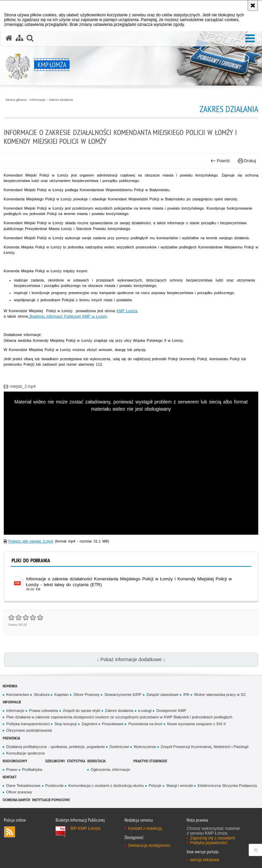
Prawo (12, 770)
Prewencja (11, 738)
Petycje (155, 786)
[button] (250, 39)
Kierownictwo (18, 695)
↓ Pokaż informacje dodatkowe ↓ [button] (131, 659)
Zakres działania (61, 100)
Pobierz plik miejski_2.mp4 (31, 541)
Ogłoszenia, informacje (111, 770)
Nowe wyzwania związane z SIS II (196, 724)
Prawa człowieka (43, 711)
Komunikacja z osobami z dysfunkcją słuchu (106, 786)
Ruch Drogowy (15, 761)
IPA (186, 695)
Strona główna (16, 100)
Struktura (42, 695)
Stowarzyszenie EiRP (123, 695)
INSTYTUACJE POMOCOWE (51, 800)
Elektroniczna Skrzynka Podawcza (227, 786)
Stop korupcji (65, 724)
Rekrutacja (97, 761)
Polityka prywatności (209, 843)
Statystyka (76, 761)
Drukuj (247, 161)
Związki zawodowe (163, 695)
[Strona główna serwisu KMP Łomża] (9, 38)
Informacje (38, 100)
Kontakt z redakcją (145, 828)
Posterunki (55, 786)
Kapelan (61, 695)
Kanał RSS (10, 832)
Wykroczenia (145, 747)
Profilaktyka (32, 770)
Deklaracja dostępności (149, 846)
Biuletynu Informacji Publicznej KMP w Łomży (67, 316)
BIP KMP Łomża (85, 828)
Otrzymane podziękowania (29, 730)
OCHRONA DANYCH (16, 800)
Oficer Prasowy (86, 695)
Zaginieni (89, 724)
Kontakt (10, 777)
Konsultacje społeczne (25, 753)
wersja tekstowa (205, 860)
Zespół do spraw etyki (82, 711)
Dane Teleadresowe (23, 786)
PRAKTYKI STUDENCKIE (150, 761)
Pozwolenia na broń (145, 724)
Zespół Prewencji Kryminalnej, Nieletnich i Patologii (205, 747)
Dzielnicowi (119, 747)
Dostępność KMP (171, 711)
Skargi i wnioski (179, 786)
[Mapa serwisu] (19, 38)
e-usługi (145, 711)
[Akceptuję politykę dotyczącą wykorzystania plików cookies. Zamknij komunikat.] (253, 5)
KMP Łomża (127, 311)
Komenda (10, 686)
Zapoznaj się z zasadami (213, 838)
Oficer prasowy (19, 792)
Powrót (220, 161)
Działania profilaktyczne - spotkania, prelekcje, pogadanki (55, 747)
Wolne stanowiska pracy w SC (220, 695)
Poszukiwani (113, 724)
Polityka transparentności (28, 724)
